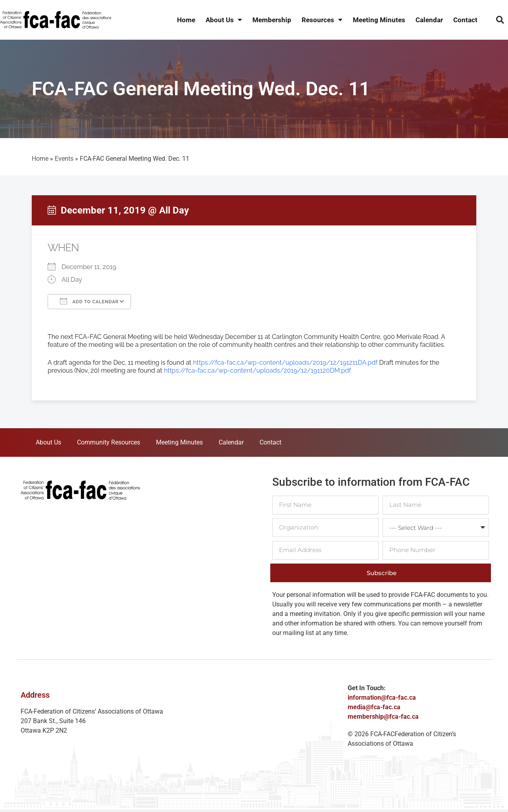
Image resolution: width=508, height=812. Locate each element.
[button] (500, 20)
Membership (272, 20)
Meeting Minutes (379, 20)
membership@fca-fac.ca (383, 717)
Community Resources (109, 442)
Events (64, 159)
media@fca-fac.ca (374, 707)
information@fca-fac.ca (382, 698)
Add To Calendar (89, 301)
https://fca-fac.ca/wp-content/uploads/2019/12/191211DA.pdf (285, 363)
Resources (322, 20)
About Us (224, 20)
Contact (465, 20)
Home (186, 20)
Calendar (429, 20)
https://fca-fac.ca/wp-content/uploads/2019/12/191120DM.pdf (258, 370)
